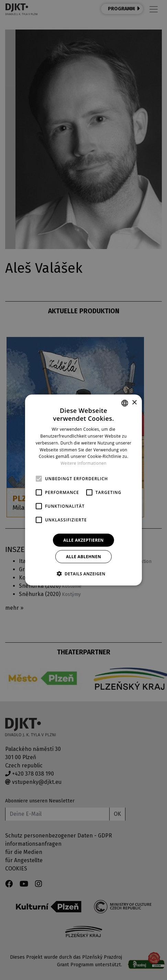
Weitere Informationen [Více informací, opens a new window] (83, 463)
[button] (83, 574)
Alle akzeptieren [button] (83, 540)
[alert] (83, 490)
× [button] (134, 403)
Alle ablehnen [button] (83, 557)
